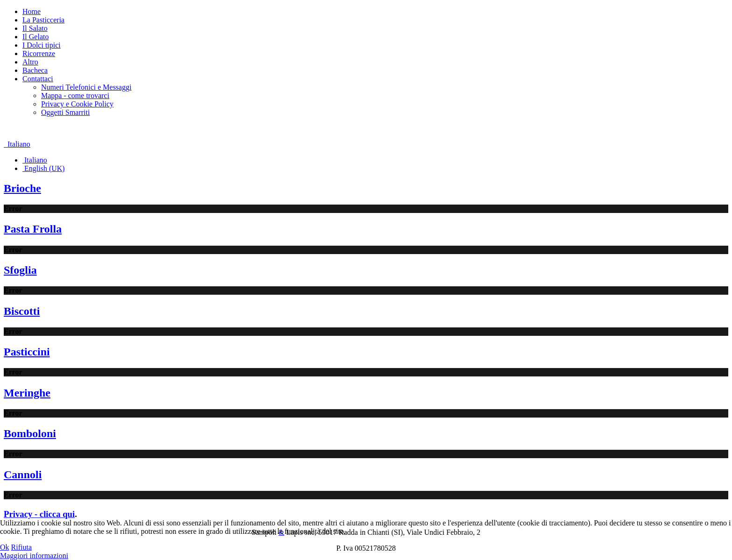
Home (32, 11)
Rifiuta (21, 547)
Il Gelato (35, 37)
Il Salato (35, 28)
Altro (30, 62)
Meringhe (27, 393)
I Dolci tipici (42, 45)
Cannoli (23, 475)
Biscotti (22, 311)
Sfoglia (20, 270)
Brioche (22, 188)
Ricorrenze (39, 53)
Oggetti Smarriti (65, 112)
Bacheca (35, 70)
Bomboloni (30, 433)
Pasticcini (27, 352)
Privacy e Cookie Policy (77, 104)
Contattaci (38, 79)
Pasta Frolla (33, 229)
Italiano (17, 144)
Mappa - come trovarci (75, 96)
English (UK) (44, 168)
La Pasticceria (43, 20)
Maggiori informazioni (34, 556)
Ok (5, 547)
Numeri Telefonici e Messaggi (86, 87)
